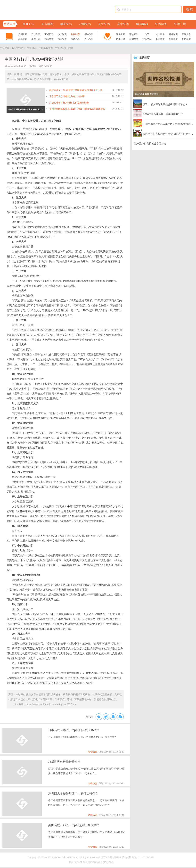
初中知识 (104, 24)
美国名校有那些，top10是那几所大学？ (74, 825)
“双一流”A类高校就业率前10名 (150, 144)
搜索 (189, 9)
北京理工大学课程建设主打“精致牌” (67, 96)
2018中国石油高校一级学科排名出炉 (158, 113)
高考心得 (75, 39)
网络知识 (173, 34)
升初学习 (186, 39)
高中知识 (123, 24)
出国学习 (160, 39)
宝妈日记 (49, 34)
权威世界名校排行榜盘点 (64, 762)
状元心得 (88, 39)
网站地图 (127, 857)
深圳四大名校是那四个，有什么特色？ (73, 794)
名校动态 (75, 34)
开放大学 (186, 34)
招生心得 (88, 34)
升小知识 (36, 34)
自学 (147, 34)
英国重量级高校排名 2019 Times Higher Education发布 (77, 109)
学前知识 (66, 24)
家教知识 (121, 34)
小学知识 (85, 24)
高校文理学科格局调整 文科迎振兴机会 (69, 103)
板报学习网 (18, 48)
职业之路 (121, 39)
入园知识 (23, 34)
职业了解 (147, 39)
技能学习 (134, 39)
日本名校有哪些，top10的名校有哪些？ (74, 730)
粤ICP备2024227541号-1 (101, 862)
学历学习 (142, 24)
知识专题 (180, 24)
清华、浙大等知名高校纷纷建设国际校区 (160, 104)
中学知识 (23, 39)
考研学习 (173, 39)
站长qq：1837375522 (143, 857)
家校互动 (134, 34)
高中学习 (49, 39)
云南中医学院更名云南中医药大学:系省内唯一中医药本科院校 (164, 123)
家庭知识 (28, 24)
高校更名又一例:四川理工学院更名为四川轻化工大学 (76, 90)
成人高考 (160, 34)
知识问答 (161, 24)
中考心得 (36, 39)
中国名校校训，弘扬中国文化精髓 (56, 48)
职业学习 (47, 24)
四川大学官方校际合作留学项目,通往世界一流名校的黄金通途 (164, 133)
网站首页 (9, 24)
